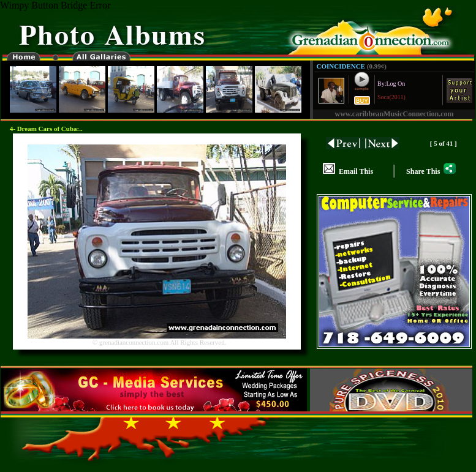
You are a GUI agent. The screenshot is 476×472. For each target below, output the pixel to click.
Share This (431, 171)
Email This (348, 171)
